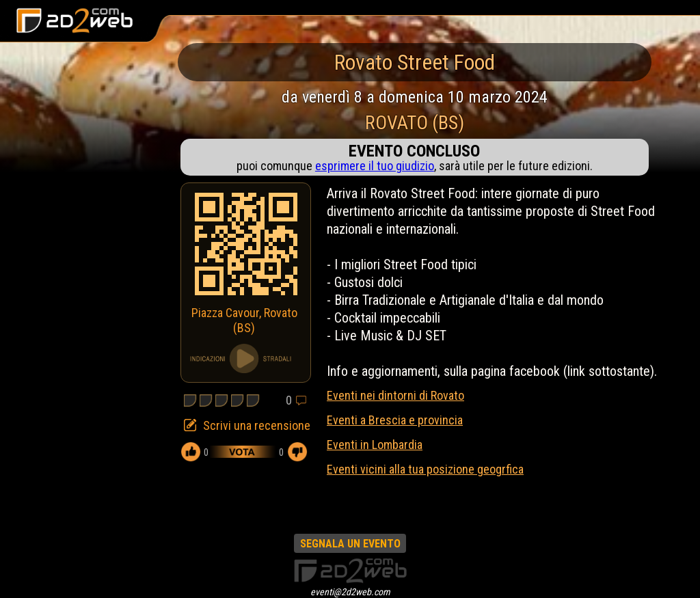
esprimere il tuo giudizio (375, 166)
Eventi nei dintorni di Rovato (395, 395)
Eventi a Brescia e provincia (395, 420)
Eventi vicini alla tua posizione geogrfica (425, 469)
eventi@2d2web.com (350, 592)
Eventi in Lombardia (375, 445)
